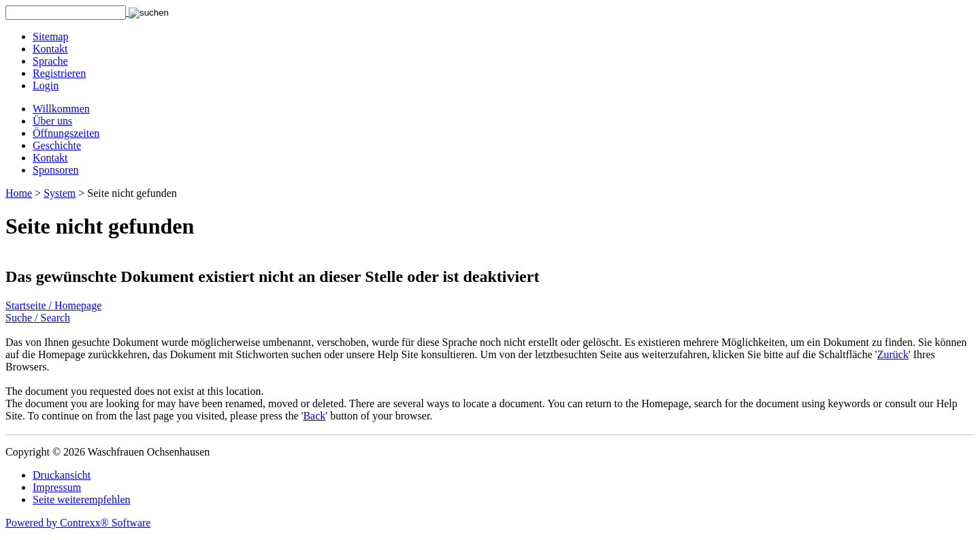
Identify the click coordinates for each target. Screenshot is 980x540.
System (60, 193)
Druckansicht (62, 475)
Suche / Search (38, 318)
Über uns (52, 121)
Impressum (57, 487)
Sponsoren (56, 170)
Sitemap (50, 36)
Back (314, 416)
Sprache (50, 61)
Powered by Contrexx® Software (78, 523)
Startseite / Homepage (53, 305)
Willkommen (61, 109)
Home (19, 193)
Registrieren (59, 73)
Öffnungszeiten (66, 133)
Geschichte (57, 145)
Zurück (893, 354)
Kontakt (50, 49)
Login (46, 85)
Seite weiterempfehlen (82, 499)
